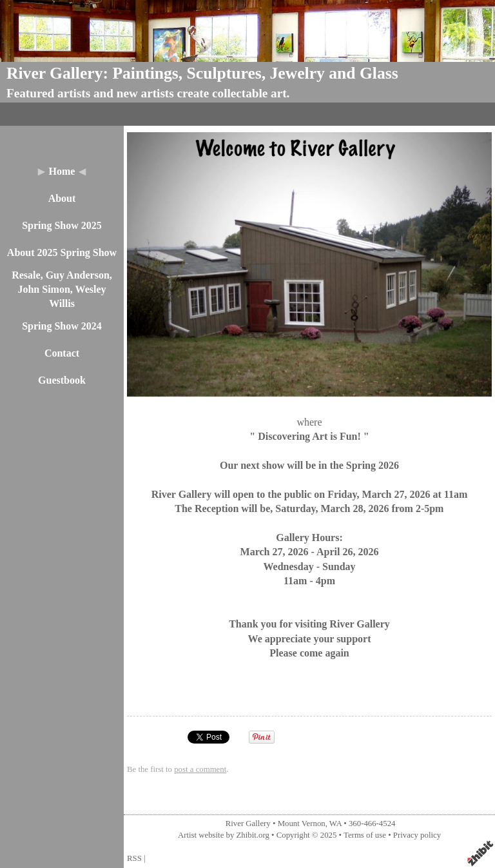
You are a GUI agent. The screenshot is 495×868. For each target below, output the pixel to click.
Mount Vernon (302, 824)
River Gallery (248, 824)
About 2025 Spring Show (62, 252)
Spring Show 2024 (62, 326)
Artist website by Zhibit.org (224, 835)
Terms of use (365, 835)
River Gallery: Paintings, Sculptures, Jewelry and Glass (202, 73)
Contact (62, 353)
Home (62, 171)
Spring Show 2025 (62, 225)
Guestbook (62, 380)
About (62, 198)
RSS (134, 858)
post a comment (200, 769)
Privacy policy (417, 835)
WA (335, 824)
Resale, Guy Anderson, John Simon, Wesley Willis (62, 290)
